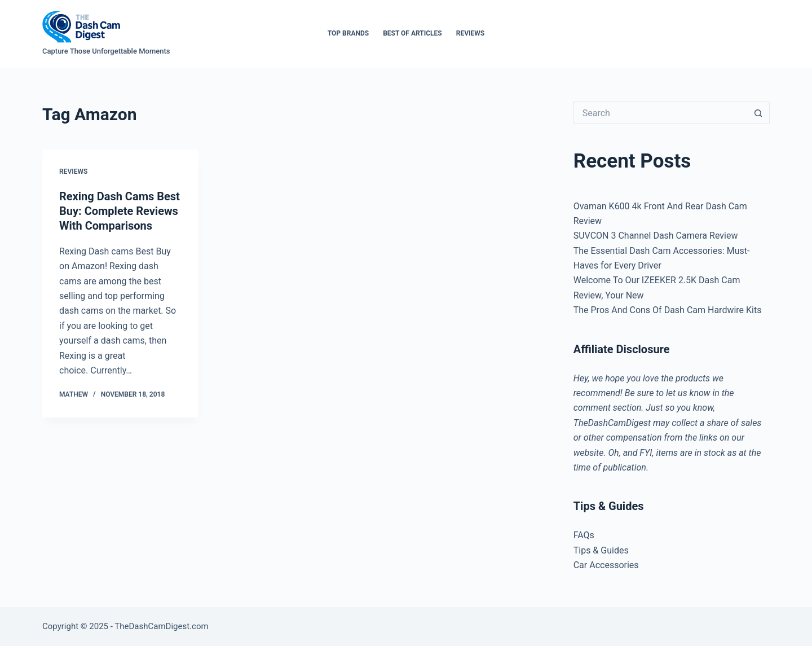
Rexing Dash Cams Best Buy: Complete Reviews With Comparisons (120, 211)
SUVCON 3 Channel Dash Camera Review (656, 236)
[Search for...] (660, 113)
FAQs (584, 535)
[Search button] (758, 113)
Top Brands (348, 33)
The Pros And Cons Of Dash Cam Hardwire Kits (668, 310)
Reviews (470, 33)
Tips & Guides (601, 550)
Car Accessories (606, 565)
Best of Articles (412, 33)
